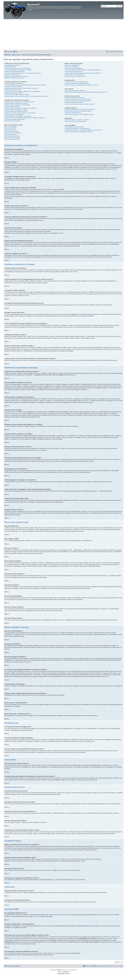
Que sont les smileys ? (10, 130)
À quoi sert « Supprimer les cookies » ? (15, 78)
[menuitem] (16, 52)
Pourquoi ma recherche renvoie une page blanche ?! (78, 101)
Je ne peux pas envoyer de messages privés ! (76, 82)
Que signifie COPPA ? (10, 67)
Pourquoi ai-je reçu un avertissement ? (14, 115)
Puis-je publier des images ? (12, 131)
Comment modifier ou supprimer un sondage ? (16, 110)
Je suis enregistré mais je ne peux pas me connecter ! (18, 70)
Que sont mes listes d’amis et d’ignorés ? (75, 91)
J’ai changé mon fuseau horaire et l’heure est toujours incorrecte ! (21, 88)
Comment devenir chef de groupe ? (74, 71)
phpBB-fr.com (66, 972)
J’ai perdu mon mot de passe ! (12, 75)
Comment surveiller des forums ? (73, 113)
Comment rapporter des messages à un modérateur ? (18, 116)
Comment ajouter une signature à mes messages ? (18, 105)
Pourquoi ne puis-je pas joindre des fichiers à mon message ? (20, 113)
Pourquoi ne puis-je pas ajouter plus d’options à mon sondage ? (21, 108)
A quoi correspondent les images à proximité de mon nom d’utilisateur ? (23, 91)
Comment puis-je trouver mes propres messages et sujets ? (80, 104)
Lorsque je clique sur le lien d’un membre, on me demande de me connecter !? (27, 96)
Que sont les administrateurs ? (72, 65)
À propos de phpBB (39, 916)
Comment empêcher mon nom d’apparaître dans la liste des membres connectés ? (26, 85)
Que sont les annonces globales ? (13, 133)
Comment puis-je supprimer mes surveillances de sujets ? (79, 114)
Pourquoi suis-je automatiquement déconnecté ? (17, 76)
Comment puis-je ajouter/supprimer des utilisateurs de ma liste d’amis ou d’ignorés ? (86, 92)
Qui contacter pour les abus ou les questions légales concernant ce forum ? (84, 130)
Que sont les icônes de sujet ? (12, 139)
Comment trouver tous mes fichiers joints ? (76, 121)
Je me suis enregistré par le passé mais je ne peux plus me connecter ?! (23, 73)
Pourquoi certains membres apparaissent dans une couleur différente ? (83, 73)
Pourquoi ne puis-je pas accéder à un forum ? (16, 111)
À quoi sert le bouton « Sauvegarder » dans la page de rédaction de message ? (25, 118)
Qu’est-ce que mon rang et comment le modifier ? (17, 95)
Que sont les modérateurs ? (72, 67)
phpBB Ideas (88, 926)
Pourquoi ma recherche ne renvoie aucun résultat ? (78, 99)
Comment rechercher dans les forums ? (75, 98)
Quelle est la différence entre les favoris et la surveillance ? (80, 109)
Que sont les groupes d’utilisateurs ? (74, 68)
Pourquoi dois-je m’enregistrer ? (13, 65)
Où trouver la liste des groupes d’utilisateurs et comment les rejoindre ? (83, 70)
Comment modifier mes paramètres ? (14, 83)
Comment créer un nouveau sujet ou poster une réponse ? (19, 102)
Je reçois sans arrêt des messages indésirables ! (77, 83)
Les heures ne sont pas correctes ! (13, 87)
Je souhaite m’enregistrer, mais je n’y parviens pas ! (18, 68)
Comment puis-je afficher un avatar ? (14, 93)
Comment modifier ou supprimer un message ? (17, 103)
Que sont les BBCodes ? (11, 126)
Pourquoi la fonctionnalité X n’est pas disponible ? (77, 129)
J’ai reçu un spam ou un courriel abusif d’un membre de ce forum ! (82, 85)
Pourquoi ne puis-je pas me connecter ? (15, 71)
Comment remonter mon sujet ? (13, 121)
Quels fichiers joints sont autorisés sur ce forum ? (77, 120)
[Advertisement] (64, 35)
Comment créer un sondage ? (12, 107)
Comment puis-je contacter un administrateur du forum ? (79, 132)
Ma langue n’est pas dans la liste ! (13, 90)
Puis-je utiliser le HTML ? (11, 128)
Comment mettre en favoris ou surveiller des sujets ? (78, 111)
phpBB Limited (49, 915)
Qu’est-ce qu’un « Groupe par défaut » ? (75, 75)
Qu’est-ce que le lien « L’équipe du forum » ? (76, 76)
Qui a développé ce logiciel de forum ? (74, 127)
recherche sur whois (109, 937)
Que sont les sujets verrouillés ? (13, 138)
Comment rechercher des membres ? (74, 102)
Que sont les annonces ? (11, 134)
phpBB (91, 316)
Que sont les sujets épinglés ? (12, 136)
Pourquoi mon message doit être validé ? (15, 119)
